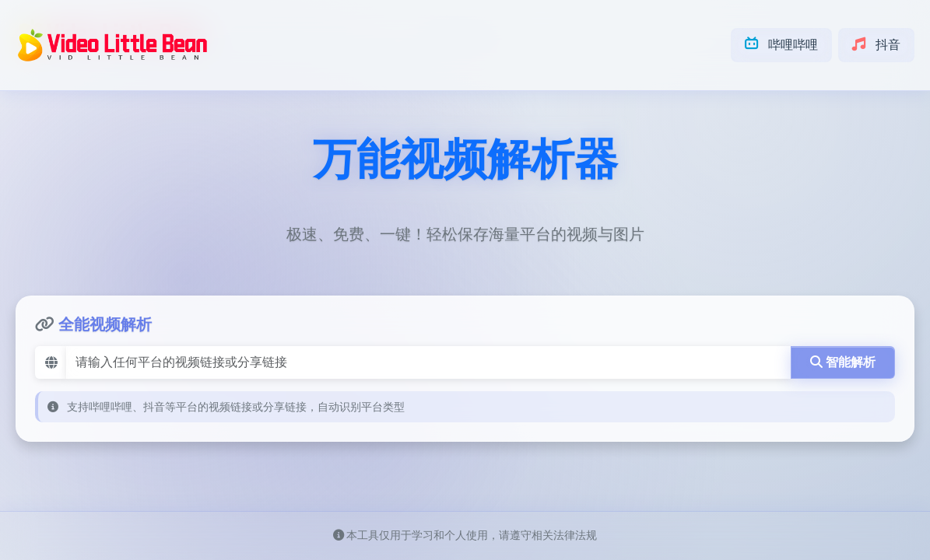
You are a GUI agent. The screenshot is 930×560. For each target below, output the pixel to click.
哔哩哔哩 (781, 45)
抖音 (876, 45)
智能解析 (843, 362)
